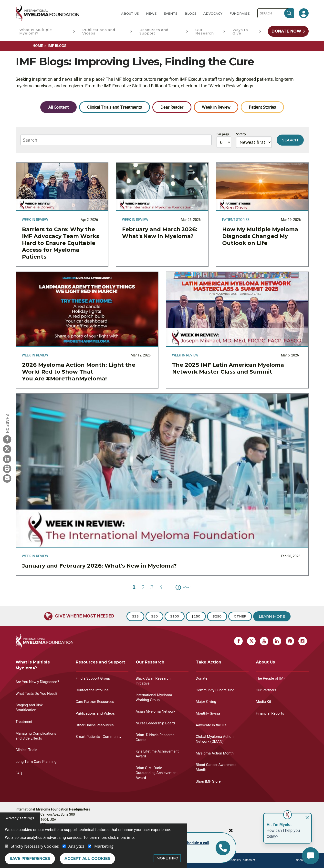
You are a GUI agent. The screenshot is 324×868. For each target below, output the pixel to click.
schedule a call (196, 843)
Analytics (76, 846)
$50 (154, 616)
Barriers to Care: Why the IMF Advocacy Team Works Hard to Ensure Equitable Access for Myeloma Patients (61, 243)
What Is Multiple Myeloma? (36, 32)
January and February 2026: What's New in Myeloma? (99, 566)
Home (38, 46)
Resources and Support (154, 32)
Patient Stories (262, 107)
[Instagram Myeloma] (303, 641)
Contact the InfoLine (92, 690)
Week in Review (216, 107)
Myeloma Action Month (215, 753)
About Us (130, 13)
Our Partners (266, 690)
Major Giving (206, 702)
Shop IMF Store (208, 781)
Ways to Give (240, 32)
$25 (135, 616)
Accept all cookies (87, 859)
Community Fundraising (215, 690)
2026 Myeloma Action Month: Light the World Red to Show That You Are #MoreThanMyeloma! (79, 372)
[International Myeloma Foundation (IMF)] (65, 13)
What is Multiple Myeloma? (33, 665)
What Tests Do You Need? (37, 694)
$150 (196, 616)
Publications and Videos (99, 32)
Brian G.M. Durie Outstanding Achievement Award (157, 773)
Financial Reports (270, 713)
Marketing (104, 846)
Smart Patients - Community (99, 737)
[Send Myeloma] (7, 478)
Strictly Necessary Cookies (35, 846)
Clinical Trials (26, 750)
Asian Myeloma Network (156, 711)
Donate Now (286, 31)
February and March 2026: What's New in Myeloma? (160, 233)
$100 (175, 616)
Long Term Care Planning (36, 762)
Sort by (241, 134)
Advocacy (213, 13)
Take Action (209, 662)
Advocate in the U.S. (212, 725)
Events (171, 13)
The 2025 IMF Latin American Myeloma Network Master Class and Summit (228, 368)
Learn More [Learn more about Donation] (272, 616)
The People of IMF (271, 678)
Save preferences (30, 859)
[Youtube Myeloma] (264, 641)
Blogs (191, 13)
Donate (202, 678)
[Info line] (223, 848)
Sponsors (302, 860)
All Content (58, 107)
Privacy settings (20, 818)
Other (240, 616)
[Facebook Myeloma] (7, 439)
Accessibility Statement (240, 860)
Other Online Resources (95, 725)
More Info (167, 858)
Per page (223, 134)
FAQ (19, 773)
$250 (217, 616)
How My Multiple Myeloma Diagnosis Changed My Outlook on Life (260, 236)
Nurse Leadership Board (155, 723)
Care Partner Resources (95, 702)
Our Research (204, 32)
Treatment (24, 722)
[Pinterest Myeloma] (290, 641)
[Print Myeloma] (7, 468)
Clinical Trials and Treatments (115, 107)
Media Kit (264, 702)
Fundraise (240, 13)
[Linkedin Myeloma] (7, 459)
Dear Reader (172, 107)
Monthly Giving (208, 713)
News (151, 13)
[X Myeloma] (7, 449)
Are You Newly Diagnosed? (37, 682)
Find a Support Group (93, 678)
